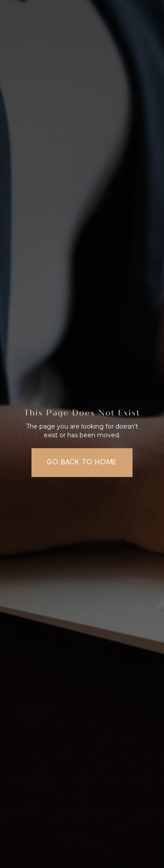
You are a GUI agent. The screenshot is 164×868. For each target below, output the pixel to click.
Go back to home (82, 462)
